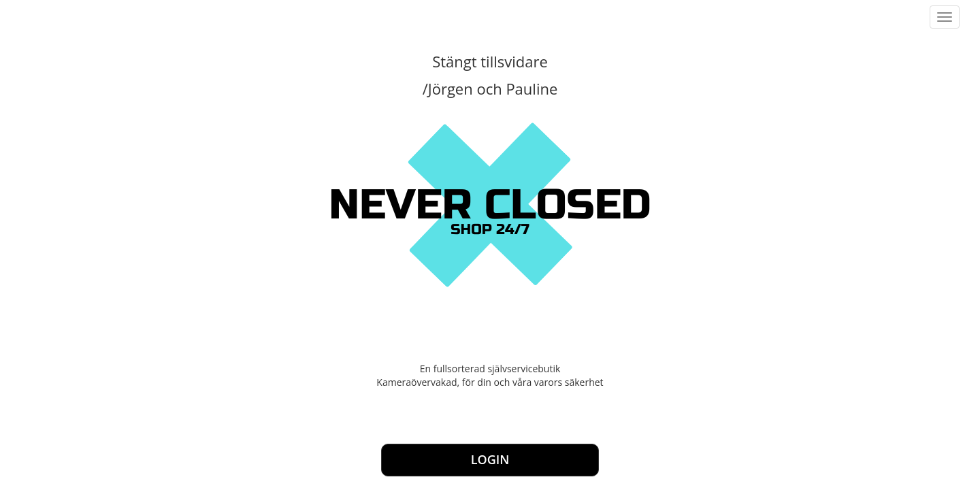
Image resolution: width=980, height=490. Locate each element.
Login (490, 459)
